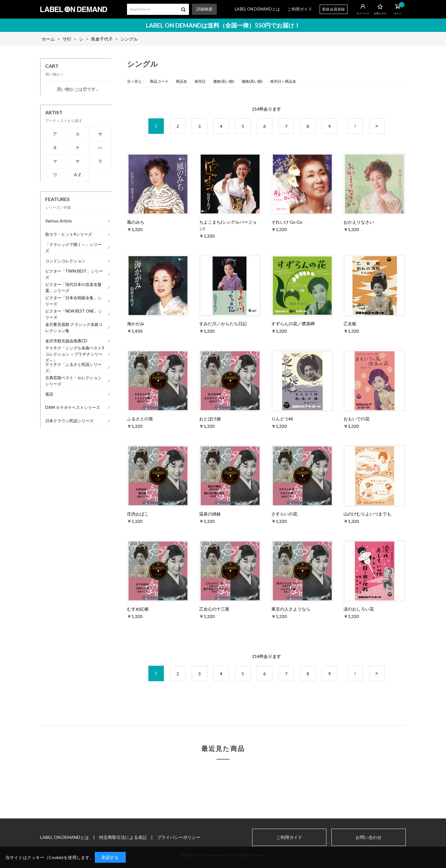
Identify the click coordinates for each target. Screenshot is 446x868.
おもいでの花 (356, 419)
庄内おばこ (138, 514)
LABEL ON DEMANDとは (257, 9)
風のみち (136, 222)
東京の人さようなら (291, 609)
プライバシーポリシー (179, 837)
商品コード (159, 81)
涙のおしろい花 (359, 609)
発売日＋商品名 (283, 81)
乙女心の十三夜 (214, 609)
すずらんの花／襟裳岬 (293, 324)
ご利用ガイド (300, 9)
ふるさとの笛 (140, 419)
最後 (385, 126)
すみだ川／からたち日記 (223, 324)
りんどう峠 (282, 419)
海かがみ (136, 324)
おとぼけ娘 (210, 419)
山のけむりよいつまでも (367, 514)
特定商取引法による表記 (123, 837)
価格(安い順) (224, 81)
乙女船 (350, 324)
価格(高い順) (252, 81)
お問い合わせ (369, 837)
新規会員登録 (334, 9)
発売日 (200, 81)
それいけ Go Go (287, 222)
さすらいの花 (284, 514)
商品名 (181, 81)
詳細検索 (204, 9)
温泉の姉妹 (210, 514)
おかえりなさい (359, 222)
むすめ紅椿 (138, 609)
